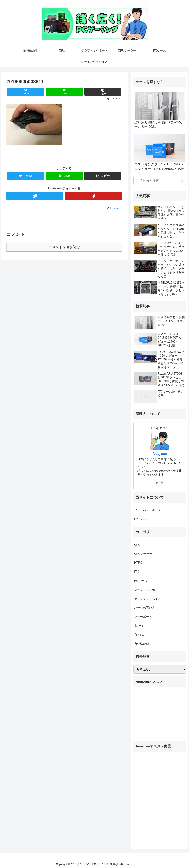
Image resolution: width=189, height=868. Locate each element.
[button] (182, 181)
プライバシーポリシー (149, 510)
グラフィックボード (147, 590)
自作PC (139, 635)
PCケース (141, 581)
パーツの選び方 (145, 608)
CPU (137, 545)
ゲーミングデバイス (147, 599)
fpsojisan (160, 454)
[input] (160, 181)
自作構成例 (142, 644)
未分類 (139, 626)
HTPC (138, 563)
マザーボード (143, 617)
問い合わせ (142, 519)
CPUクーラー (143, 554)
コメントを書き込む (64, 247)
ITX (136, 572)
